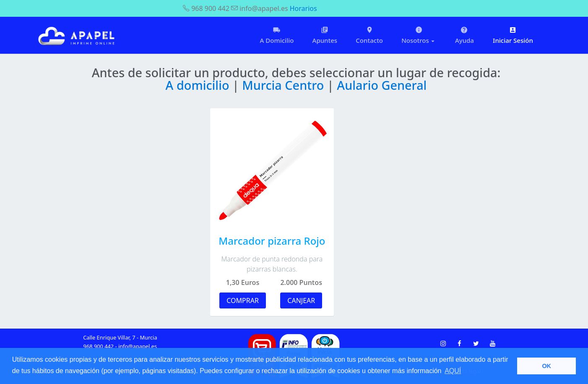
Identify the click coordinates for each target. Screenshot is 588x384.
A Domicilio (277, 35)
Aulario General (382, 85)
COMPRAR (243, 300)
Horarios (303, 8)
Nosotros (419, 35)
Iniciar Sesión (513, 35)
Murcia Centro (285, 85)
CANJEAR (301, 300)
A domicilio (199, 85)
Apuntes (325, 35)
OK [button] (546, 366)
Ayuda (464, 35)
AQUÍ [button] (453, 371)
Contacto (369, 35)
